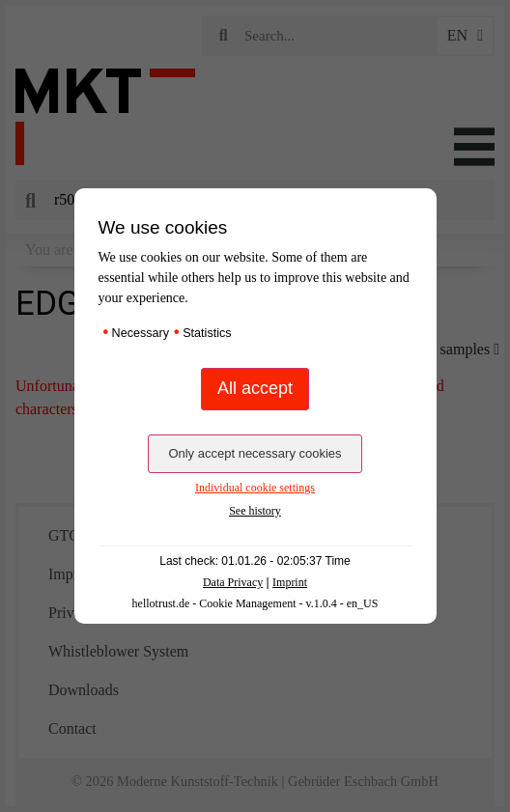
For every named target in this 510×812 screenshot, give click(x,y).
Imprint (290, 582)
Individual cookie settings (255, 488)
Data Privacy (233, 582)
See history (255, 511)
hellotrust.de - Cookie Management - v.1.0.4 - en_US (255, 603)
